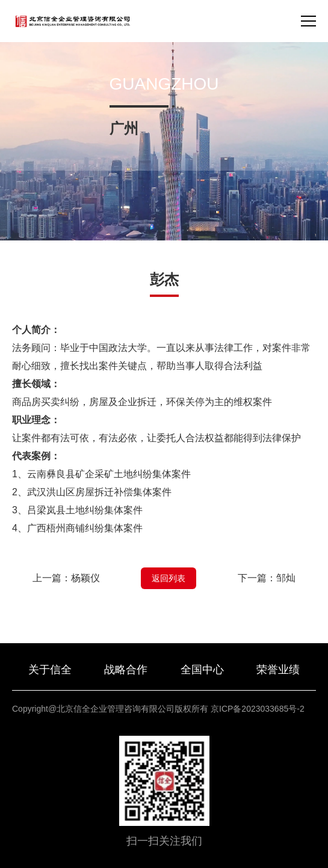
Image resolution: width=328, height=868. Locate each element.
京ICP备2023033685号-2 (258, 709)
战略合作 (126, 670)
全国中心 (202, 670)
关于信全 (50, 670)
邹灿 (286, 578)
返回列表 (169, 578)
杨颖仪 (85, 578)
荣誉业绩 (278, 670)
